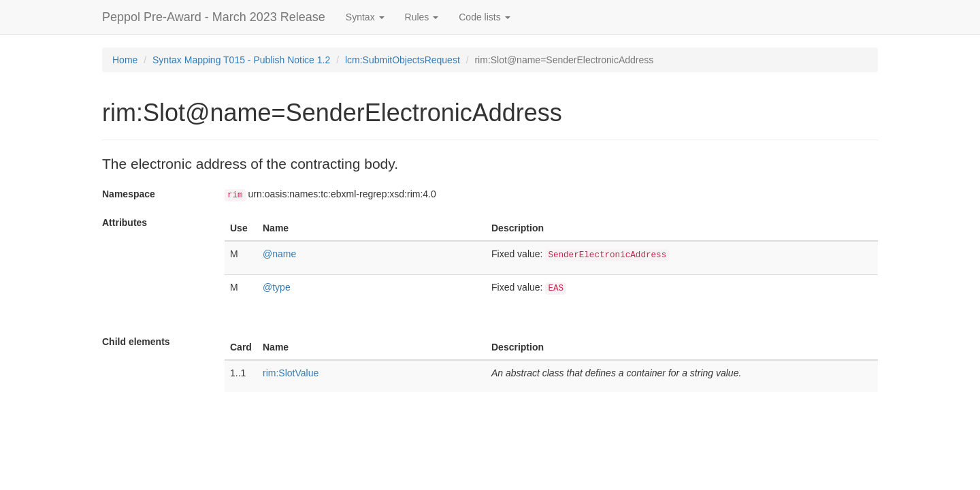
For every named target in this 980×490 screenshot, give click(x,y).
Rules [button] (422, 17)
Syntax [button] (365, 17)
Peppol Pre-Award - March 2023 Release (214, 17)
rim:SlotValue (291, 373)
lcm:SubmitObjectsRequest (403, 60)
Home (125, 60)
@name (279, 254)
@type (277, 287)
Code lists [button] (484, 17)
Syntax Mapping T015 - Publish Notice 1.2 (241, 60)
